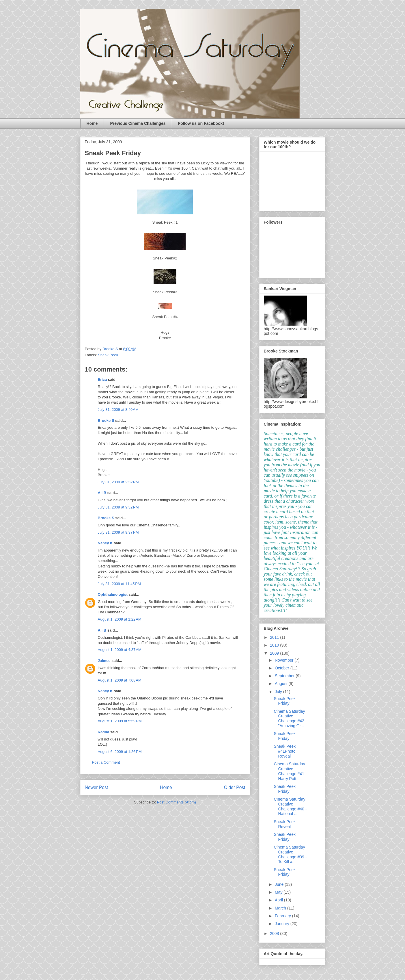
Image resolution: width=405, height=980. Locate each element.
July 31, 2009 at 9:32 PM (118, 507)
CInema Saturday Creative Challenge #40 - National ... (290, 806)
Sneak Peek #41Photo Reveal (285, 751)
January (283, 924)
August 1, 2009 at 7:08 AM (120, 680)
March (281, 908)
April (279, 900)
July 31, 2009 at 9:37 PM (118, 532)
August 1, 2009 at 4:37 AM (120, 650)
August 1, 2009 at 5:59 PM (120, 721)
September (285, 676)
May (279, 892)
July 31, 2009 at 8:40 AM (118, 410)
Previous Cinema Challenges (138, 123)
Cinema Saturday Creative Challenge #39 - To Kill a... (290, 854)
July (279, 692)
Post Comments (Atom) (177, 802)
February (283, 916)
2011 (275, 637)
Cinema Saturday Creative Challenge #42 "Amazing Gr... (289, 719)
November (285, 660)
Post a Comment (106, 762)
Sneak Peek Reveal (285, 824)
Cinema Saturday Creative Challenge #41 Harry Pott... (289, 771)
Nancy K (105, 543)
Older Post (235, 787)
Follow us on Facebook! (201, 123)
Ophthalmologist (113, 594)
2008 (275, 933)
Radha (104, 732)
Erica (102, 379)
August (282, 684)
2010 (275, 645)
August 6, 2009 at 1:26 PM (120, 752)
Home (92, 123)
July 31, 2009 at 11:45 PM (119, 584)
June (280, 884)
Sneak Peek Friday (285, 701)
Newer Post (97, 787)
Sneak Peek (108, 355)
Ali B (102, 493)
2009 (275, 653)
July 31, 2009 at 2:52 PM (118, 482)
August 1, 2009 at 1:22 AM (120, 619)
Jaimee (104, 661)
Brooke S (106, 421)
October (283, 668)
